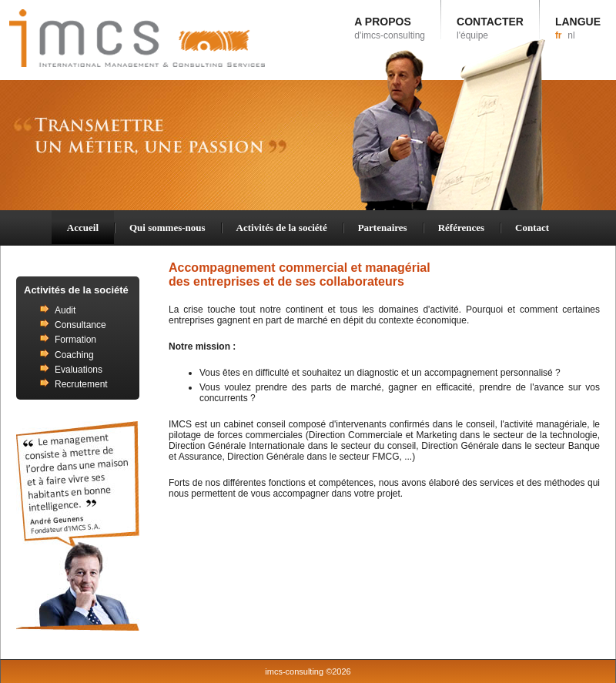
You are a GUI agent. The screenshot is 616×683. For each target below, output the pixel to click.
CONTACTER (490, 28)
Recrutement (81, 384)
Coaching (74, 355)
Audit (65, 310)
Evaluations (79, 370)
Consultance (80, 325)
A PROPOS (390, 28)
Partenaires (383, 228)
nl (571, 35)
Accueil (83, 228)
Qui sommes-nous (167, 228)
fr (559, 35)
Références (461, 228)
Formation (75, 340)
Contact (532, 228)
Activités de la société (282, 228)
